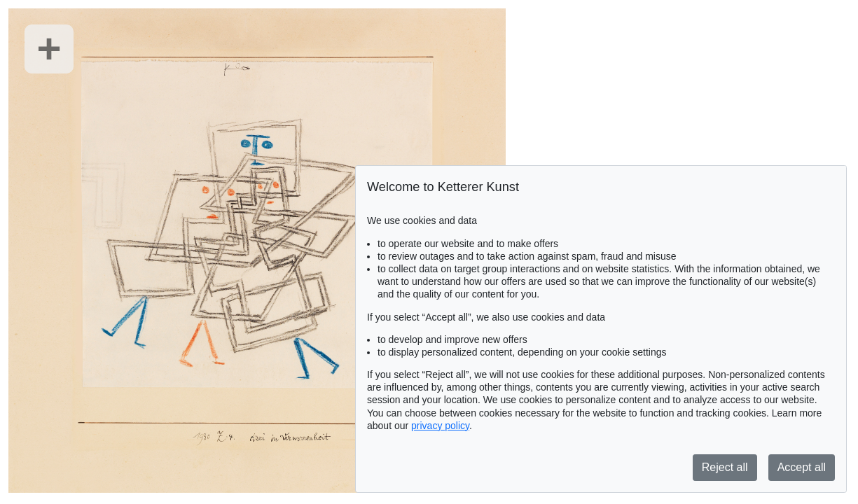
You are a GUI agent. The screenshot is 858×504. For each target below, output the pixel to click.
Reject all (725, 467)
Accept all (802, 467)
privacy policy (440, 426)
